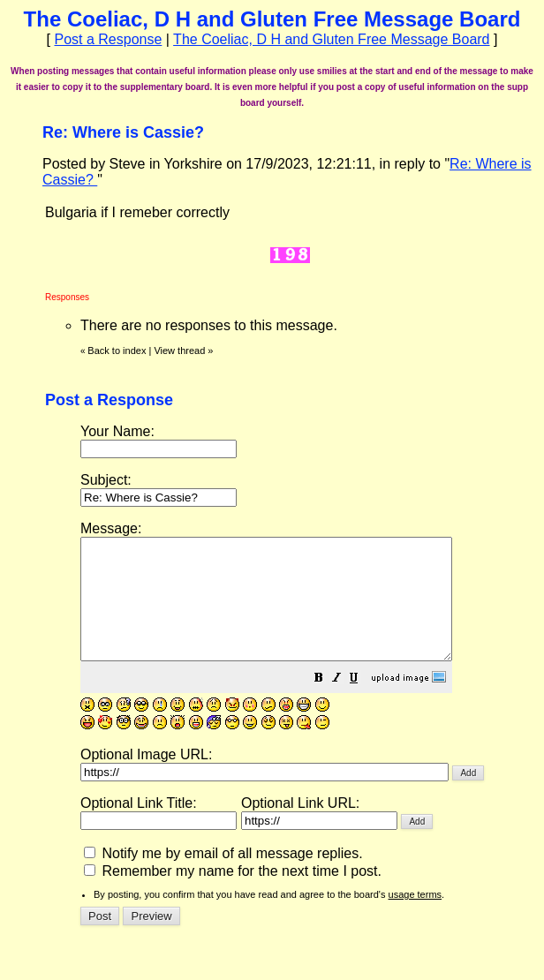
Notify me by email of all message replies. (223, 877)
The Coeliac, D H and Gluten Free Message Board (331, 39)
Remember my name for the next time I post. (233, 895)
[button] (363, 703)
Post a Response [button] (108, 39)
